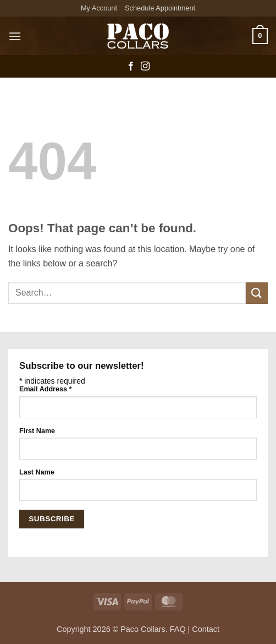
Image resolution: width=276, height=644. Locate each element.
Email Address (45, 389)
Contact (206, 629)
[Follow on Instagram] (145, 67)
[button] (15, 36)
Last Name (37, 472)
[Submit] (257, 293)
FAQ (178, 629)
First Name (37, 431)
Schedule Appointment (160, 8)
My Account (99, 8)
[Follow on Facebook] (131, 67)
